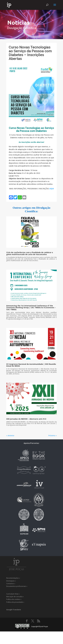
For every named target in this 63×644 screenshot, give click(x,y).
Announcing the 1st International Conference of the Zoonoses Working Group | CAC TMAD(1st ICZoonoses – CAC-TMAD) (31, 308)
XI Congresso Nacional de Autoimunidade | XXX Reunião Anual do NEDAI (31, 365)
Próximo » (53, 436)
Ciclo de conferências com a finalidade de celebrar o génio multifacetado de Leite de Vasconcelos (30, 253)
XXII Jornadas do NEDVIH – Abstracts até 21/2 (26, 419)
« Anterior (10, 436)
